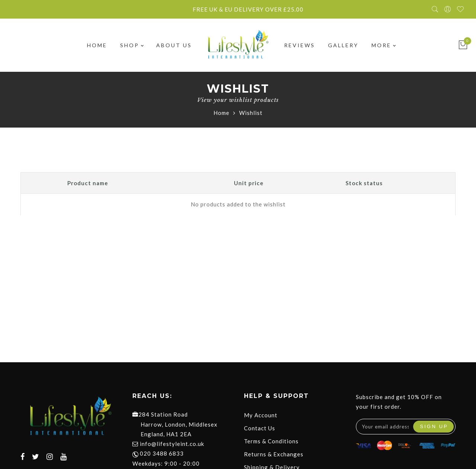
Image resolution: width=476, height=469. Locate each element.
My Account (261, 415)
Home (97, 45)
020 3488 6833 (158, 453)
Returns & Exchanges (274, 454)
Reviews (300, 45)
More (383, 45)
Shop (132, 45)
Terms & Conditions (271, 441)
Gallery (343, 45)
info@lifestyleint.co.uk (172, 444)
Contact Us (260, 428)
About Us (174, 45)
